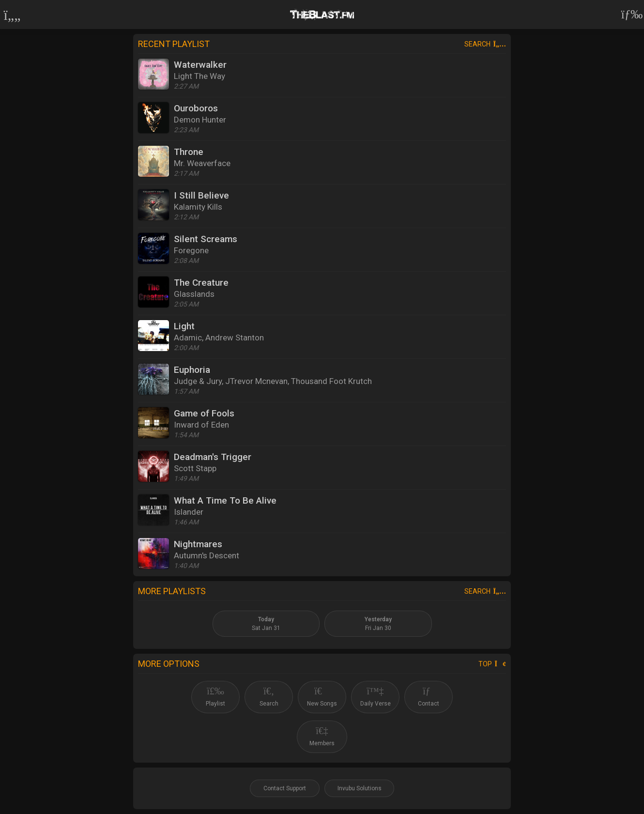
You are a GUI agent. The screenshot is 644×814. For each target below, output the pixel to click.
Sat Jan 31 (266, 624)
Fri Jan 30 (378, 624)
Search (485, 44)
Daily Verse (376, 697)
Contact (429, 697)
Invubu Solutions (360, 788)
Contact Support (285, 788)
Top (492, 664)
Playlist (215, 697)
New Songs (322, 697)
